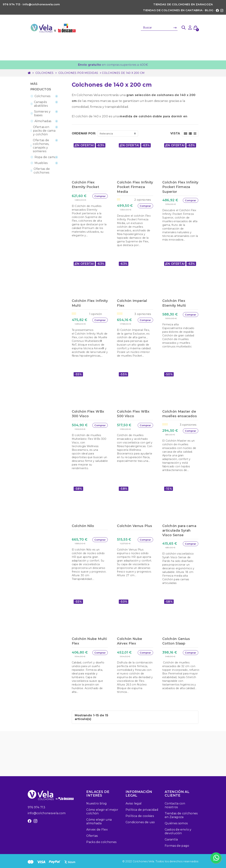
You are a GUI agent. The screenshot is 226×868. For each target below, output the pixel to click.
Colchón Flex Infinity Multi (90, 303)
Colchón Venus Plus (134, 526)
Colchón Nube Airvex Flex (130, 641)
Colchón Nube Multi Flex (89, 641)
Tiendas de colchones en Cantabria (173, 10)
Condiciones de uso (140, 822)
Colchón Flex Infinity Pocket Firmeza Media (135, 187)
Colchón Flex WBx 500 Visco (133, 414)
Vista (175, 133)
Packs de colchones (101, 842)
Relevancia (106, 133)
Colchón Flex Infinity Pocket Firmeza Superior (180, 187)
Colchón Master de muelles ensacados (180, 414)
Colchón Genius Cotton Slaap (176, 641)
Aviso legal (134, 803)
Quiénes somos (176, 823)
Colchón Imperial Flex (132, 303)
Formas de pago (177, 846)
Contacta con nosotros (175, 805)
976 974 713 (37, 807)
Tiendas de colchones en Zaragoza (183, 4)
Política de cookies (140, 816)
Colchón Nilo (83, 526)
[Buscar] (159, 28)
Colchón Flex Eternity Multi (174, 303)
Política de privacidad (142, 810)
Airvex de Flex (97, 830)
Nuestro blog (96, 803)
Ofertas (92, 836)
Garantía (171, 839)
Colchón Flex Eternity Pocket (85, 185)
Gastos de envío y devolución (178, 831)
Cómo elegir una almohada (99, 821)
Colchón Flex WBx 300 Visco (88, 414)
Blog (209, 10)
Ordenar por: (84, 133)
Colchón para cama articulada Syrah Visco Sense (179, 530)
